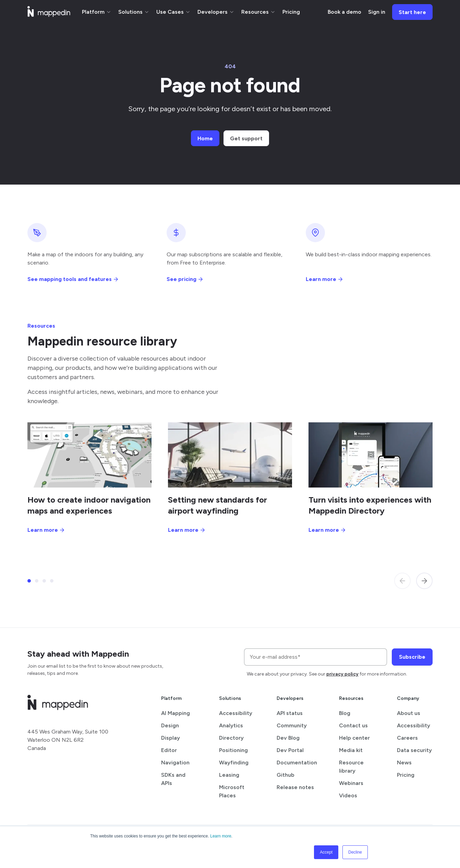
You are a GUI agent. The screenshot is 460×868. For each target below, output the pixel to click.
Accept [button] (326, 852)
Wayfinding (234, 763)
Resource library (351, 767)
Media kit (351, 750)
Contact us (353, 725)
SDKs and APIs (173, 779)
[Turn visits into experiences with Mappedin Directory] (371, 455)
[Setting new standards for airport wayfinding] (230, 455)
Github (286, 775)
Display (171, 738)
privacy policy (342, 674)
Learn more (221, 836)
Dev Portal (290, 750)
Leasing (229, 775)
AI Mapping (175, 713)
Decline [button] (355, 852)
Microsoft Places (232, 791)
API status (290, 713)
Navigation (175, 763)
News (404, 763)
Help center (354, 738)
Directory (231, 738)
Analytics (231, 725)
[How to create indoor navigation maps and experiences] (89, 455)
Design (170, 725)
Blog (345, 713)
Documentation (297, 763)
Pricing (406, 775)
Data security (414, 750)
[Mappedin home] (49, 15)
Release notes (295, 787)
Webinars (351, 783)
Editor (169, 750)
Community (292, 725)
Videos (348, 795)
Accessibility (236, 713)
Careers (407, 738)
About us (409, 713)
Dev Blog (288, 738)
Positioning (233, 750)
